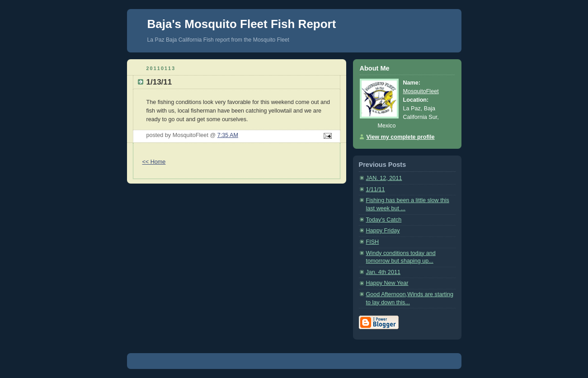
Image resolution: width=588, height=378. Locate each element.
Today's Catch (384, 220)
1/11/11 (376, 189)
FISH (373, 242)
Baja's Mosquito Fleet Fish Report (242, 24)
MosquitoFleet (421, 91)
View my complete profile (401, 137)
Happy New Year (387, 283)
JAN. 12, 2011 (384, 178)
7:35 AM (228, 135)
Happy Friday (383, 231)
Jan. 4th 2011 (383, 272)
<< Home (154, 162)
